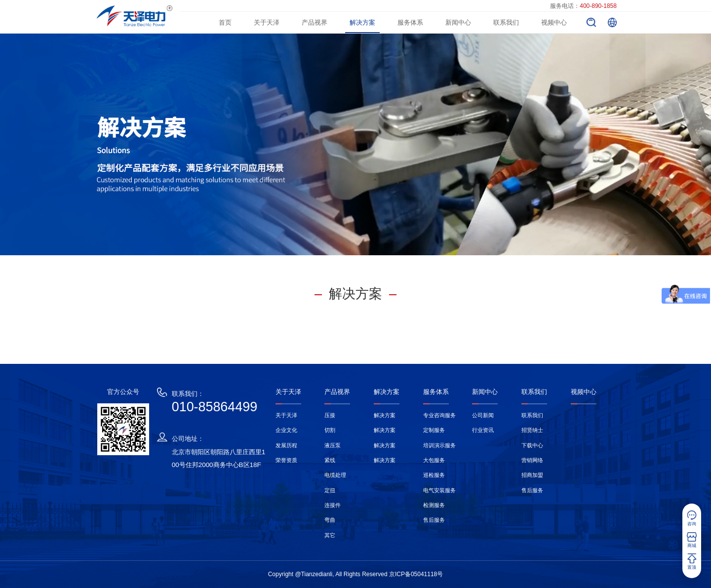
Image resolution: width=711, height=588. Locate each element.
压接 (330, 415)
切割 (330, 430)
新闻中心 (458, 22)
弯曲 (330, 520)
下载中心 (532, 445)
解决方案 (362, 22)
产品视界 (315, 22)
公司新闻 (483, 415)
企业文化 (286, 430)
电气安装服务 (439, 490)
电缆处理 (335, 475)
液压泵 (333, 445)
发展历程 (286, 445)
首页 (225, 22)
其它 (330, 535)
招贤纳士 (532, 430)
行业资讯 (483, 430)
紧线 (330, 460)
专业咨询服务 (439, 415)
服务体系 (410, 22)
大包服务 (434, 460)
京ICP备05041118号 (416, 574)
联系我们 (506, 22)
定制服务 (434, 430)
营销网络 (532, 460)
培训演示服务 (439, 445)
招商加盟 (532, 475)
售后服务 (434, 520)
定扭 (330, 490)
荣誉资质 (286, 460)
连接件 (333, 505)
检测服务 (434, 505)
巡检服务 (434, 475)
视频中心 (554, 22)
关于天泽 (267, 22)
